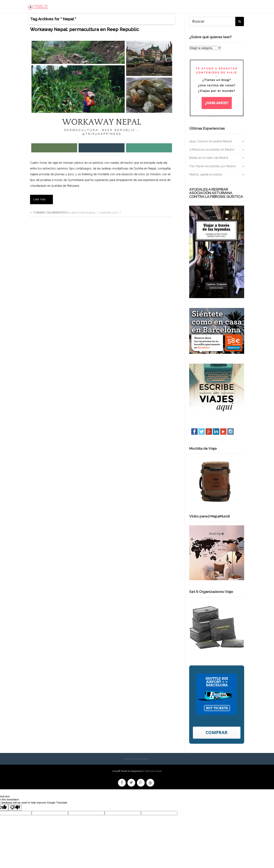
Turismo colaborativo (50, 213)
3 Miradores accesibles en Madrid (212, 151)
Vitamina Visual (153, 772)
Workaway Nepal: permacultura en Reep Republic (85, 30)
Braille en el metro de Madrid (209, 159)
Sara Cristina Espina (83, 213)
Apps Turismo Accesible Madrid (211, 142)
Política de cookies (136, 760)
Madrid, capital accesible (206, 175)
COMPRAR (217, 733)
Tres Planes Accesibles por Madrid (212, 167)
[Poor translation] (15, 808)
